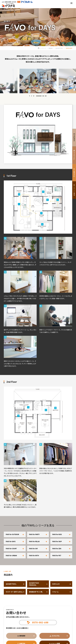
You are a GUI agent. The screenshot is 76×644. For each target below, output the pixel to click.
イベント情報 (74, 191)
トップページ (42, 48)
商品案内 (51, 48)
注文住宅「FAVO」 (59, 48)
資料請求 (22, 636)
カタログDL (56, 636)
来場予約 (74, 174)
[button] (39, 96)
